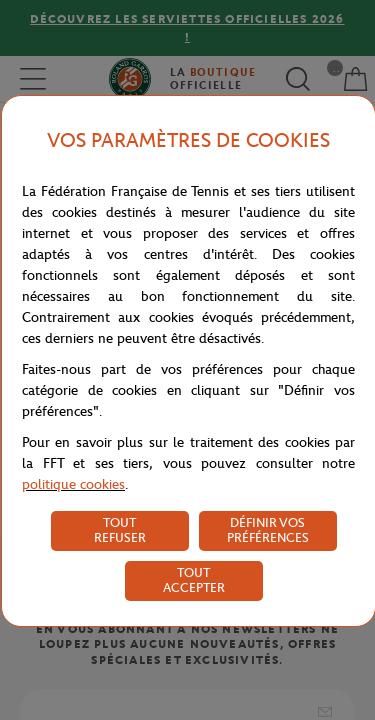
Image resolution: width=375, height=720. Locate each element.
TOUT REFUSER (120, 530)
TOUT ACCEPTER (194, 580)
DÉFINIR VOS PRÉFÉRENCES (268, 530)
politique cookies (73, 484)
